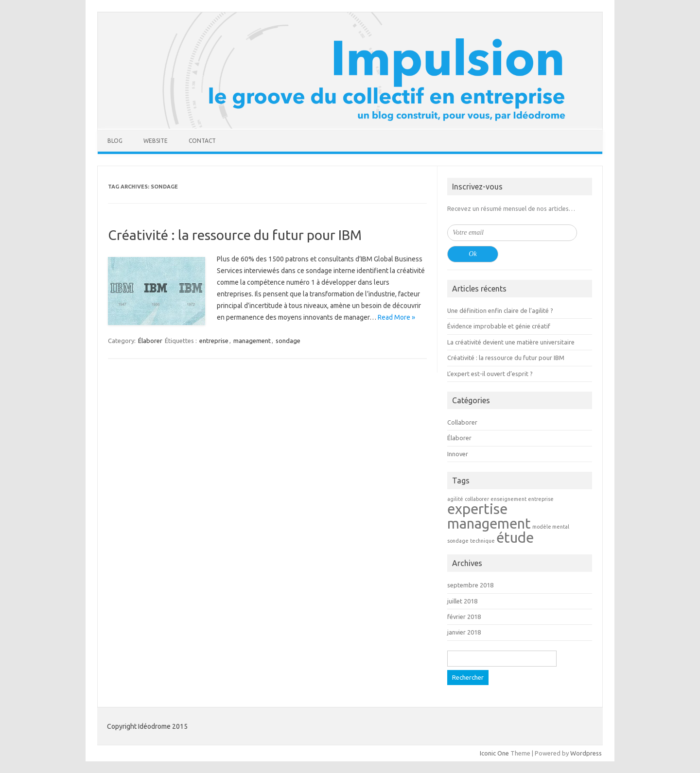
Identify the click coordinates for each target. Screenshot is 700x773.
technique (482, 541)
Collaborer (462, 422)
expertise (477, 509)
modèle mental (551, 527)
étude (515, 538)
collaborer (477, 499)
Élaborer (150, 341)
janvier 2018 (464, 632)
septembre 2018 (470, 585)
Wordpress (586, 753)
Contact (202, 141)
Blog (115, 141)
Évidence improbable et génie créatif (499, 326)
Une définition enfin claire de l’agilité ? (500, 310)
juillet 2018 (462, 601)
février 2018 (464, 617)
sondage (288, 341)
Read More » (396, 317)
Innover (458, 454)
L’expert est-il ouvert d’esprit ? (490, 374)
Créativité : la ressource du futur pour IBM (235, 235)
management (252, 341)
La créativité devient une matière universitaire (511, 342)
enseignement (508, 499)
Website (156, 141)
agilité (455, 499)
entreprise (214, 341)
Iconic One (494, 753)
